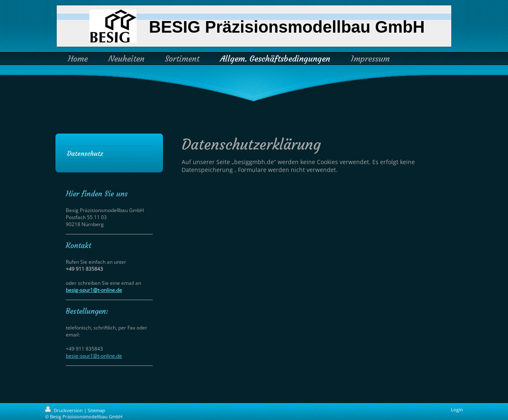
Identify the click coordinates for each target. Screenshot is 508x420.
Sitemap (96, 410)
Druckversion (65, 410)
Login (457, 409)
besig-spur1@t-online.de (94, 290)
